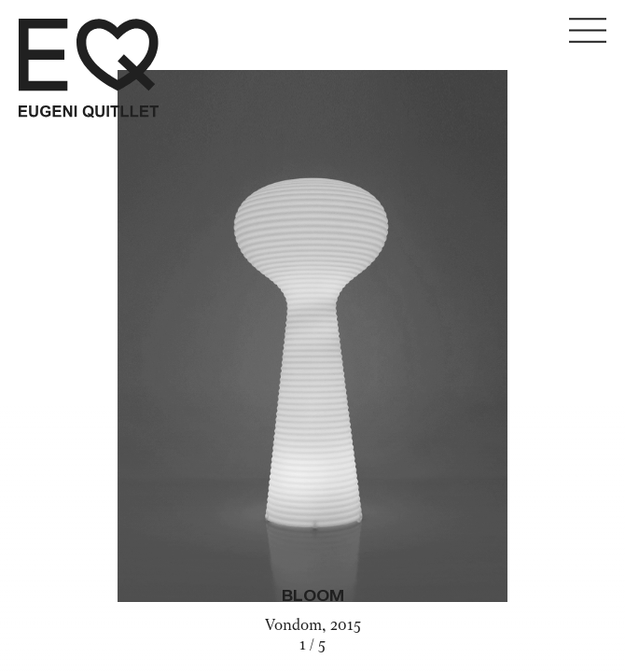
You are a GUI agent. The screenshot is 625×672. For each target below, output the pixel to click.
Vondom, (298, 626)
